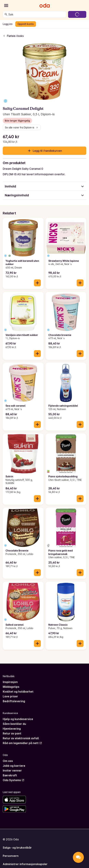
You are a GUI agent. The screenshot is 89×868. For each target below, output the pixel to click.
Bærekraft (10, 775)
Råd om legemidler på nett (22, 743)
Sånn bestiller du (14, 724)
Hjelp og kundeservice (18, 719)
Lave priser (10, 696)
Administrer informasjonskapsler (25, 864)
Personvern (11, 856)
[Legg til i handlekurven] (37, 283)
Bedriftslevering (14, 701)
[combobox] (36, 14)
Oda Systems (14, 780)
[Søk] (6, 14)
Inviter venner (12, 771)
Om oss (8, 761)
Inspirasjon (10, 682)
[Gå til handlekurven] (77, 14)
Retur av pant (12, 733)
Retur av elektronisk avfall (21, 738)
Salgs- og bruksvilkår (17, 848)
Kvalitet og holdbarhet (18, 692)
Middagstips (11, 687)
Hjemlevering (12, 729)
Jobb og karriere (14, 766)
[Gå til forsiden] (45, 5)
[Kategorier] (6, 5)
